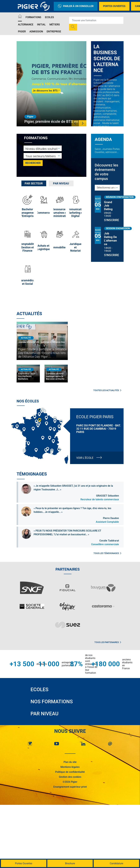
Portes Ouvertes (114, 6)
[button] (75, 123)
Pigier (22, 32)
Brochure (70, 863)
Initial (41, 25)
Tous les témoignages (107, 553)
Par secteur (34, 183)
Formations (33, 17)
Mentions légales (70, 767)
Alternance (26, 25)
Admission (36, 32)
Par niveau (61, 183)
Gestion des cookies (70, 777)
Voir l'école (85, 458)
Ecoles (49, 17)
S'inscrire (111, 220)
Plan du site (70, 762)
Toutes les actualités (107, 390)
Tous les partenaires (108, 642)
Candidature (116, 863)
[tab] (34, 183)
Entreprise (54, 32)
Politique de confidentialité (70, 772)
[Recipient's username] (96, 20)
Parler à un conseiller (76, 6)
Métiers (55, 25)
